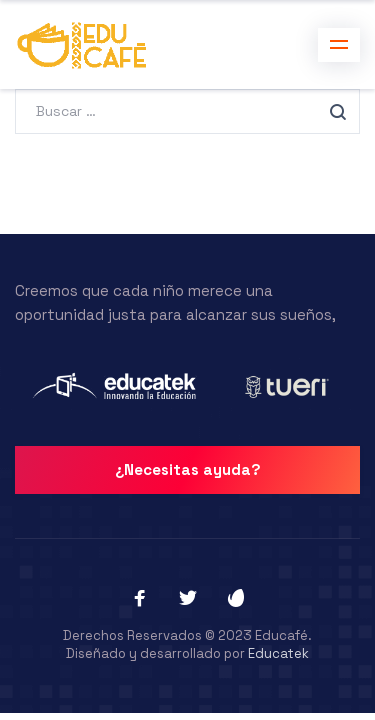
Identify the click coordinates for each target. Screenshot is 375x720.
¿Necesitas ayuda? (188, 469)
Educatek (278, 653)
